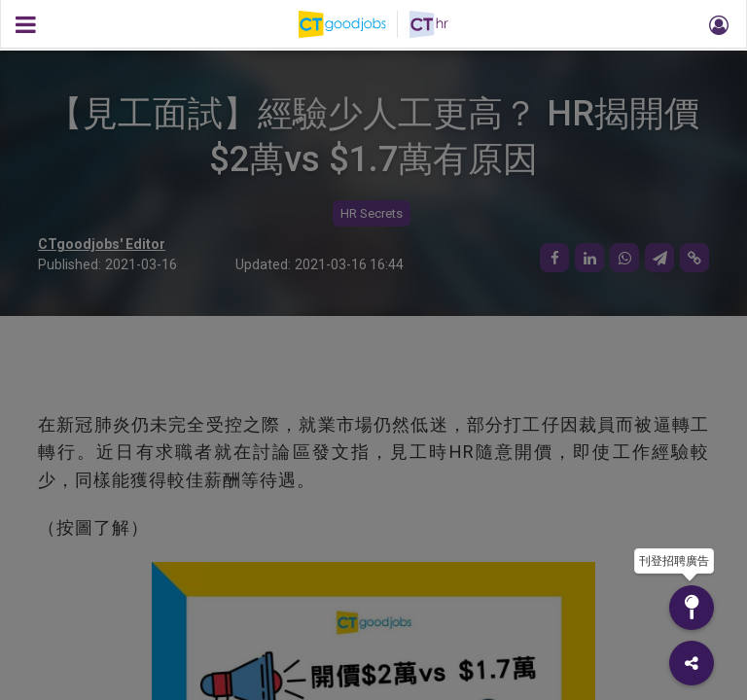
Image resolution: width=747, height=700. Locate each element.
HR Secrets (372, 213)
